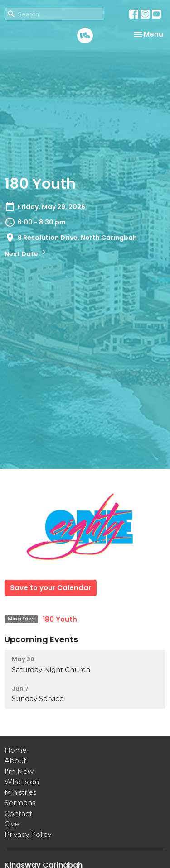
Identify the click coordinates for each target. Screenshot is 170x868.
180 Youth (60, 619)
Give (12, 824)
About (15, 761)
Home (16, 750)
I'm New (19, 771)
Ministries (20, 792)
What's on (22, 782)
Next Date (26, 253)
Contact (18, 813)
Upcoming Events (41, 639)
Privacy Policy (28, 834)
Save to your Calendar (51, 588)
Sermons (20, 803)
